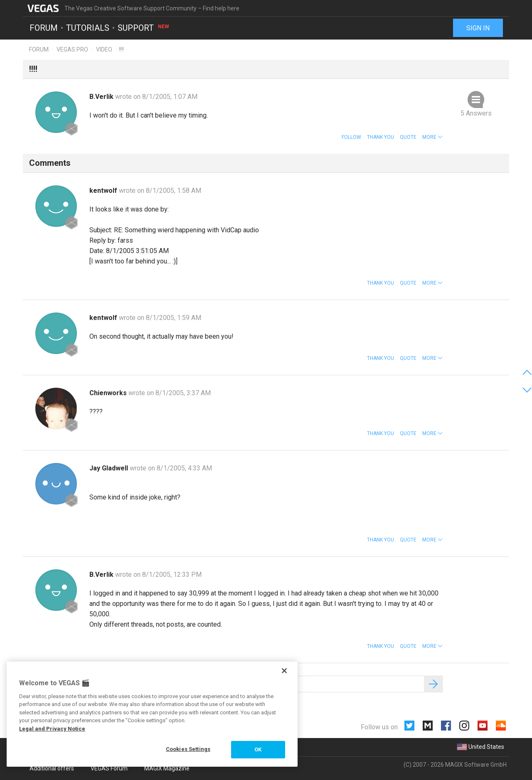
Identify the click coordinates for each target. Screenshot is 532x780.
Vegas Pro (72, 49)
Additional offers (52, 768)
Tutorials (88, 27)
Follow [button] (351, 137)
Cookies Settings (188, 749)
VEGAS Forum (109, 768)
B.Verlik (102, 97)
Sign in (478, 28)
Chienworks (109, 393)
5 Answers (476, 113)
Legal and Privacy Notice (52, 729)
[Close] (284, 671)
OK (258, 749)
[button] (432, 137)
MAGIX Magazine (167, 768)
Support (144, 27)
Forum (44, 27)
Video (104, 49)
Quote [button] (408, 137)
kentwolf (104, 191)
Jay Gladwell (110, 468)
